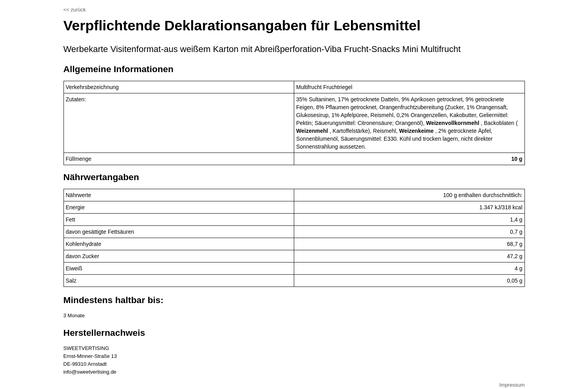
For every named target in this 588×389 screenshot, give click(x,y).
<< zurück (75, 10)
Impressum (512, 385)
